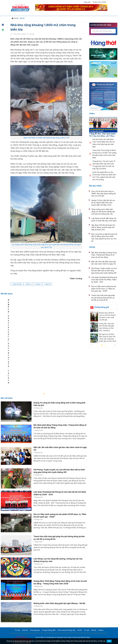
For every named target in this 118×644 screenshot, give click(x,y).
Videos (101, 602)
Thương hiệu (35, 602)
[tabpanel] (45, 331)
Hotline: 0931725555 (99, 2)
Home (15, 18)
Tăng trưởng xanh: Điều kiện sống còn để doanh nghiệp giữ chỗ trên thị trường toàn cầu (103, 212)
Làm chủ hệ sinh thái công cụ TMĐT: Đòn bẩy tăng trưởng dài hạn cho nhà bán (103, 194)
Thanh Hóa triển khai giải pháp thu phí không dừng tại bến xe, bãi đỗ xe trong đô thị (103, 298)
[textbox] (103, 31)
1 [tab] (102, 345)
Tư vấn (87, 602)
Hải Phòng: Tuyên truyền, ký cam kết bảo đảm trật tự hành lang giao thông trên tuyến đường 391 (104, 271)
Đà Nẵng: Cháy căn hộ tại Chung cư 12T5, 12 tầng (22, 354)
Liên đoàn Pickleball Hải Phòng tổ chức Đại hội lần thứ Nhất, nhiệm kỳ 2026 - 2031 (104, 280)
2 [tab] (105, 345)
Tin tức (17, 602)
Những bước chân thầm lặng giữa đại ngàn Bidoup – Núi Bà (59, 575)
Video (92, 114)
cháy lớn (48, 284)
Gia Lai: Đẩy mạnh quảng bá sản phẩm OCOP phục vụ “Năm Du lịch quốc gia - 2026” (104, 289)
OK (109, 641)
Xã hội (22, 18)
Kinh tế (25, 602)
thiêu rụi (29, 284)
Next (115, 345)
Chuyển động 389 (49, 602)
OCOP (80, 602)
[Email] (20, 618)
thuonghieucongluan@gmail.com (50, 615)
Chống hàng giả (102, 307)
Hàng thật (87, 2)
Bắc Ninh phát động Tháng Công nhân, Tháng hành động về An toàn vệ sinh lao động (104, 255)
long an (38, 284)
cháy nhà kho (17, 284)
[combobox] (103, 31)
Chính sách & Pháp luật (66, 602)
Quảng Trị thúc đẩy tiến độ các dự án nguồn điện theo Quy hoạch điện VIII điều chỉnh (103, 203)
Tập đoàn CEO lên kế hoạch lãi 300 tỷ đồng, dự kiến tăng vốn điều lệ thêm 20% (103, 227)
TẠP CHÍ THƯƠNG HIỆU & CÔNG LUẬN (58, 635)
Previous (92, 345)
